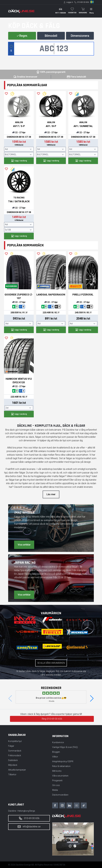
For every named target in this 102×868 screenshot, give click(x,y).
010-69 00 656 (83, 2)
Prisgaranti (57, 780)
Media (55, 790)
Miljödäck (13, 765)
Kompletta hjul (15, 741)
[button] (92, 698)
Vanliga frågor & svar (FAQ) (65, 747)
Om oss (56, 785)
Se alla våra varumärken (51, 663)
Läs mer (51, 494)
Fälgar (11, 746)
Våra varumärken (60, 776)
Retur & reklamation (61, 766)
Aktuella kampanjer (17, 770)
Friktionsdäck (15, 755)
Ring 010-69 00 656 (52, 719)
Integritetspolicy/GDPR (63, 761)
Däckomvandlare (60, 795)
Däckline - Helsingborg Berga (22, 811)
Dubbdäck (13, 760)
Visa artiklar (24, 545)
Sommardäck (15, 751)
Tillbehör (12, 775)
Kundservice (58, 742)
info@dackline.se (29, 827)
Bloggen (56, 752)
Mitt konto (57, 771)
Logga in (70, 2)
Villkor (55, 757)
